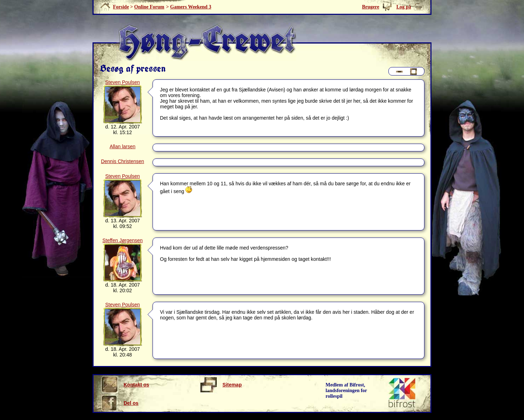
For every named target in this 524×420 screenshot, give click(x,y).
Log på (404, 7)
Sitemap (221, 385)
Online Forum (149, 7)
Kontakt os (125, 385)
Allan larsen (122, 146)
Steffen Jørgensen (123, 240)
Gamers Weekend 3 (191, 7)
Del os (120, 403)
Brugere (371, 7)
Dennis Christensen (123, 161)
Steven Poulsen (123, 82)
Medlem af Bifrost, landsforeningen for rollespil (346, 391)
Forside (121, 7)
